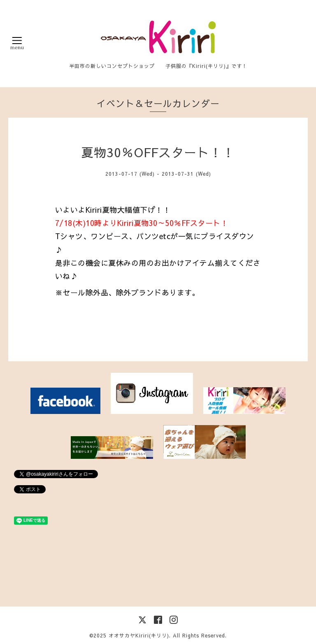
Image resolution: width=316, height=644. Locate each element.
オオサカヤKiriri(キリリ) (139, 635)
